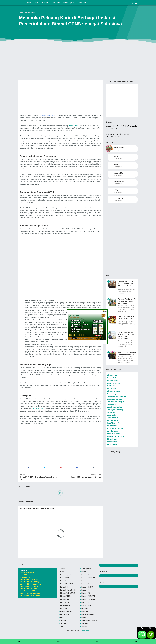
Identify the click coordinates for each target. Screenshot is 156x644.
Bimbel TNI (85, 602)
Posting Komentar (24, 30)
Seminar (63, 620)
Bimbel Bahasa (87, 575)
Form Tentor (56, 3)
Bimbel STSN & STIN (88, 599)
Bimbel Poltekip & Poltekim (68, 590)
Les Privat (85, 611)
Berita (62, 572)
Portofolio (45, 3)
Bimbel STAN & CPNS (68, 593)
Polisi (62, 617)
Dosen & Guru (86, 605)
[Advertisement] (78, 62)
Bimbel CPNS (74, 126)
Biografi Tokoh (65, 605)
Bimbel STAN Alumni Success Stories (86, 477)
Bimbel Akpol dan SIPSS (68, 575)
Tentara (63, 623)
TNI (61, 627)
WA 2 (59, 642)
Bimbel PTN (85, 590)
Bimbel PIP (85, 584)
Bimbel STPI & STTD (88, 596)
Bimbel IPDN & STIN (88, 578)
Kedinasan (64, 608)
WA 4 (137, 642)
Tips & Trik (85, 623)
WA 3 (98, 642)
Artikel (36, 3)
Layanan (28, 3)
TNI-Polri (84, 627)
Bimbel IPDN (65, 578)
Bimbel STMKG (65, 596)
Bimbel (84, 572)
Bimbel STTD (65, 602)
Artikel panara (86, 569)
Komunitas (85, 608)
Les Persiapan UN (66, 611)
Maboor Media (85, 630)
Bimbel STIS (86, 593)
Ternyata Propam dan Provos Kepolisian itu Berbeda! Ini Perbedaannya (126, 335)
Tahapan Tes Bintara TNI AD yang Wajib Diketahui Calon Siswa (127, 301)
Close (105, 311)
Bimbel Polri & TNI (87, 587)
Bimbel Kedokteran (88, 581)
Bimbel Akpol (68, 3)
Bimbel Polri (82, 3)
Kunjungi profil (118, 150)
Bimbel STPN (65, 599)
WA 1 (20, 642)
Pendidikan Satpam (88, 614)
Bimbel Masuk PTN (67, 584)
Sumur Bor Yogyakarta (89, 620)
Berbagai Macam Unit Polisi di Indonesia (126, 318)
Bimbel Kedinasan (66, 581)
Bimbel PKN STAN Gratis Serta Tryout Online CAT (38, 478)
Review (84, 617)
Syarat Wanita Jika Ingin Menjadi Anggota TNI (127, 353)
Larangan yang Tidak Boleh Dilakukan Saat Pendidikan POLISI (126, 283)
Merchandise (65, 614)
